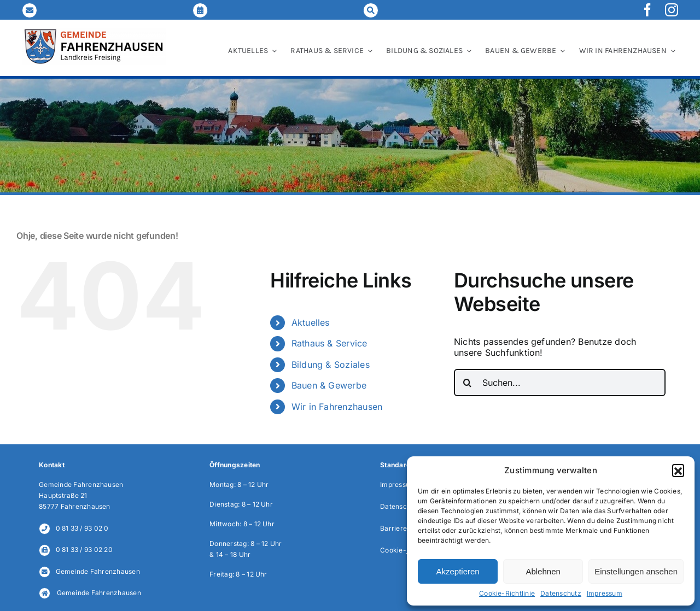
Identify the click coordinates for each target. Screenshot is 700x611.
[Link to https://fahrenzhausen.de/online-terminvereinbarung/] (200, 10)
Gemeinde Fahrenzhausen (98, 571)
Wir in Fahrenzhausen (337, 407)
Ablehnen (543, 571)
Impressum (605, 593)
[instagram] (672, 10)
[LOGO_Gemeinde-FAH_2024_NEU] (94, 32)
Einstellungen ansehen (636, 571)
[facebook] (647, 10)
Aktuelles (311, 322)
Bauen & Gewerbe (329, 385)
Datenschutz (561, 593)
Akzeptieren (457, 571)
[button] (678, 470)
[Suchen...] (560, 383)
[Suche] (468, 383)
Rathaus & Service (329, 343)
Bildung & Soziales (331, 365)
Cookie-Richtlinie (507, 593)
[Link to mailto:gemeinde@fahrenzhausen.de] (30, 10)
